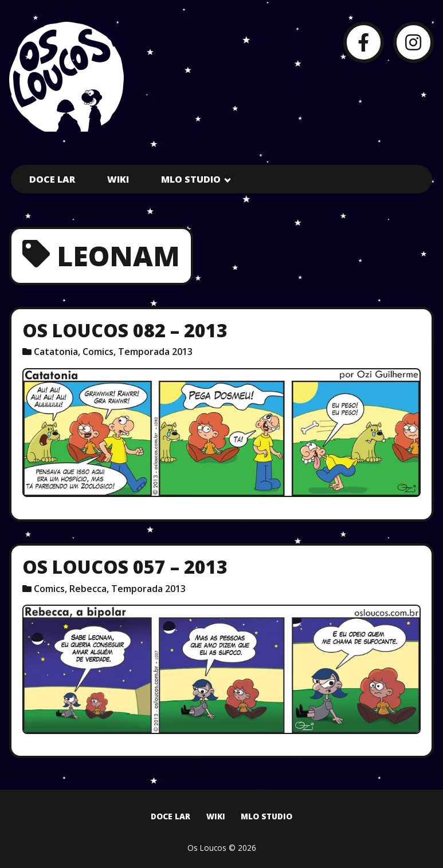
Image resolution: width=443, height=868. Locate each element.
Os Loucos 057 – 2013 (125, 567)
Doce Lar (52, 179)
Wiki (118, 179)
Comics (98, 352)
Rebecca (88, 589)
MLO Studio (191, 179)
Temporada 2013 (155, 352)
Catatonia (56, 352)
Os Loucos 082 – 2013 (125, 330)
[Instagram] (413, 42)
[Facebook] (364, 42)
